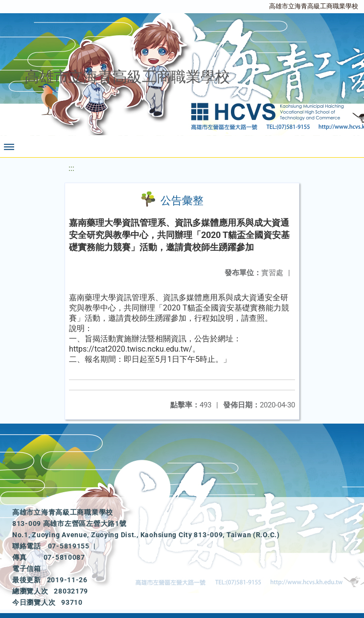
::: (71, 168)
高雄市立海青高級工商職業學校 (314, 6)
